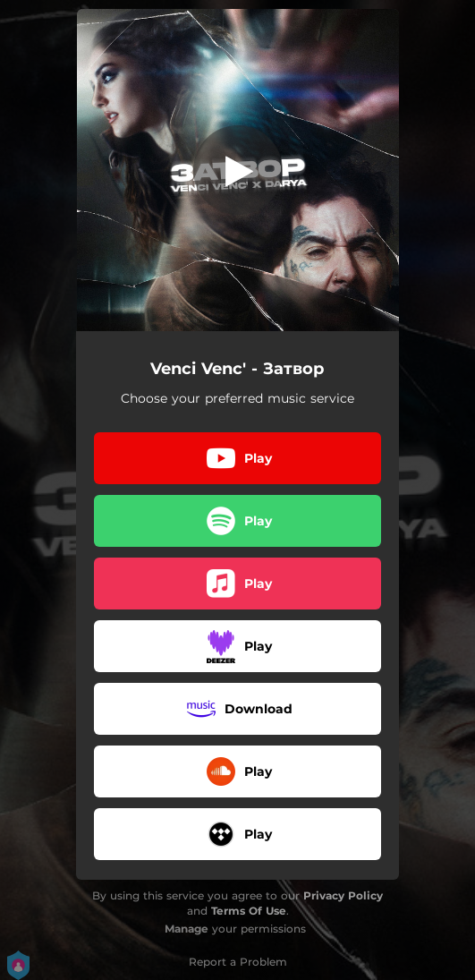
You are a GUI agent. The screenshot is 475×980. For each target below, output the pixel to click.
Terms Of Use (249, 911)
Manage (187, 929)
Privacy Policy (343, 895)
